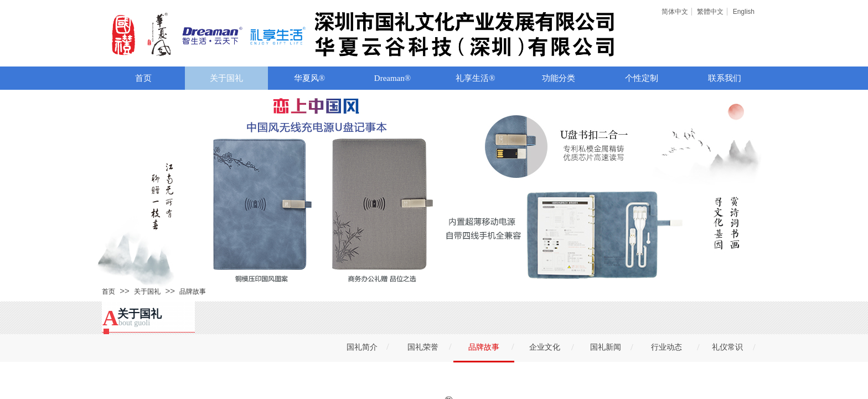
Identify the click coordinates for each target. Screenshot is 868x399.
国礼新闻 (606, 347)
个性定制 (642, 78)
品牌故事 (193, 291)
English (744, 12)
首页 (143, 78)
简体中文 (675, 12)
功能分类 (559, 78)
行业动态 (666, 347)
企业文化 (545, 347)
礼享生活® (475, 78)
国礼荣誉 (423, 347)
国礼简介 (362, 347)
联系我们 (725, 78)
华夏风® (309, 78)
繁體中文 (710, 12)
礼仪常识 (727, 347)
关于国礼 (226, 78)
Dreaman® (392, 78)
